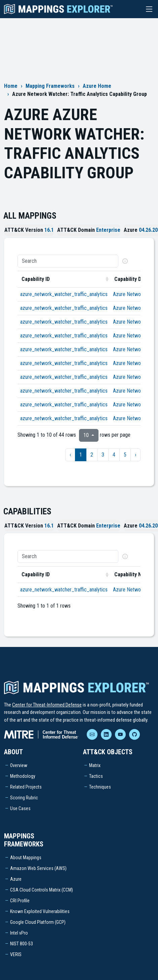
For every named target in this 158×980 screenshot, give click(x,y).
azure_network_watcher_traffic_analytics (64, 294)
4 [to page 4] (114, 455)
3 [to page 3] (103, 455)
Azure (16, 879)
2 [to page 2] (92, 455)
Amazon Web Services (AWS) (38, 868)
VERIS (16, 954)
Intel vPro (19, 933)
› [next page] (135, 455)
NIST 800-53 (22, 944)
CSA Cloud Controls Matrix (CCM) (42, 890)
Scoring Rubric (24, 798)
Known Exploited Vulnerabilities (40, 911)
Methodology (23, 776)
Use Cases (20, 808)
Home (11, 86)
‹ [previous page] (70, 455)
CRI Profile (20, 901)
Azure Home (97, 86)
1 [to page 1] (81, 455)
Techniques (100, 787)
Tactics (96, 776)
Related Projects (26, 787)
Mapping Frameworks (50, 86)
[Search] (68, 261)
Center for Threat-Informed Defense (47, 705)
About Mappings (26, 858)
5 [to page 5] (125, 455)
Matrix (95, 765)
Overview (19, 765)
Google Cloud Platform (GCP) (38, 922)
